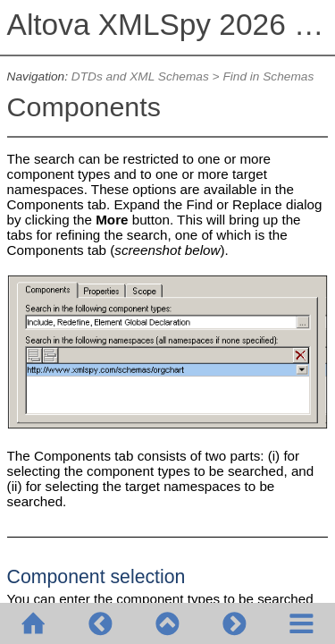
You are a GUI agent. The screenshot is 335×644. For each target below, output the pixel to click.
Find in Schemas (268, 76)
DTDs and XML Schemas (140, 76)
